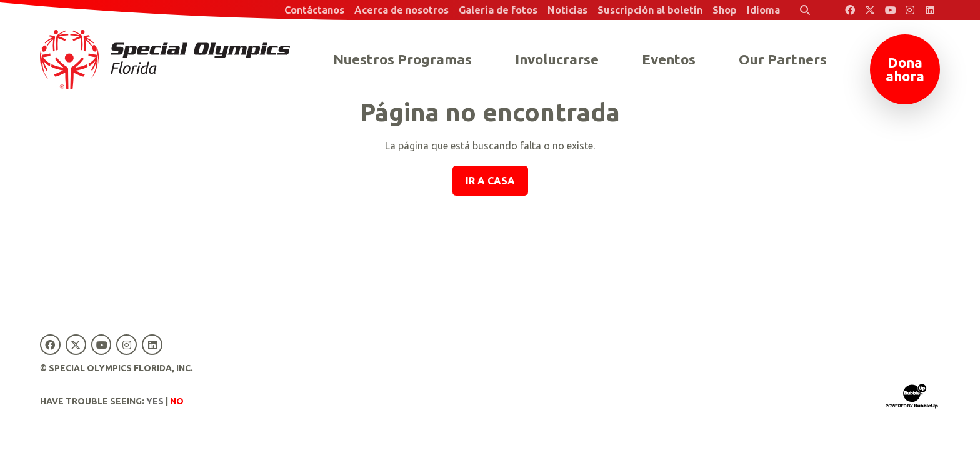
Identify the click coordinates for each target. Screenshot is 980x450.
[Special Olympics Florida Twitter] (870, 10)
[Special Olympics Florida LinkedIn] (930, 10)
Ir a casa (490, 181)
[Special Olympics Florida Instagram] (910, 10)
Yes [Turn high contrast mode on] (155, 401)
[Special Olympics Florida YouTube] (890, 10)
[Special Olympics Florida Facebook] (850, 10)
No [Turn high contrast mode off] (177, 401)
